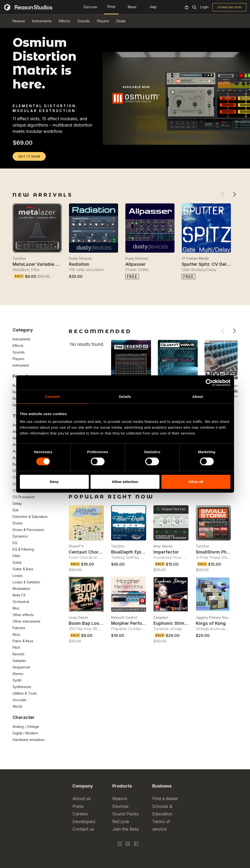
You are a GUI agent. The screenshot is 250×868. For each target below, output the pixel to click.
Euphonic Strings (172, 623)
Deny (54, 482)
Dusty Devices (80, 258)
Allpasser (135, 264)
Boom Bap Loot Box (89, 623)
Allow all (196, 482)
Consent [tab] (52, 397)
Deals (121, 21)
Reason (19, 21)
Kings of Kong (211, 623)
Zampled (160, 617)
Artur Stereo (163, 546)
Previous (223, 194)
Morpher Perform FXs (134, 623)
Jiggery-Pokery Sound (213, 617)
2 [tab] (22, 162)
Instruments (42, 21)
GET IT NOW (29, 156)
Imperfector (166, 552)
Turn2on (19, 258)
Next (235, 194)
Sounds (84, 21)
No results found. (87, 344)
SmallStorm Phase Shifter (223, 552)
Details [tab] (125, 397)
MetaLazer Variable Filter (39, 264)
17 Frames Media (195, 258)
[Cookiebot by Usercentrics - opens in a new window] (209, 383)
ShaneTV (76, 546)
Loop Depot (78, 617)
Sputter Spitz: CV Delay (207, 264)
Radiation (79, 264)
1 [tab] (16, 162)
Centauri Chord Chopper (95, 552)
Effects (64, 21)
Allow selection (125, 482)
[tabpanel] (125, 157)
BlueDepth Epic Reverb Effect (143, 552)
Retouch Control (124, 617)
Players (103, 21)
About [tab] (198, 397)
